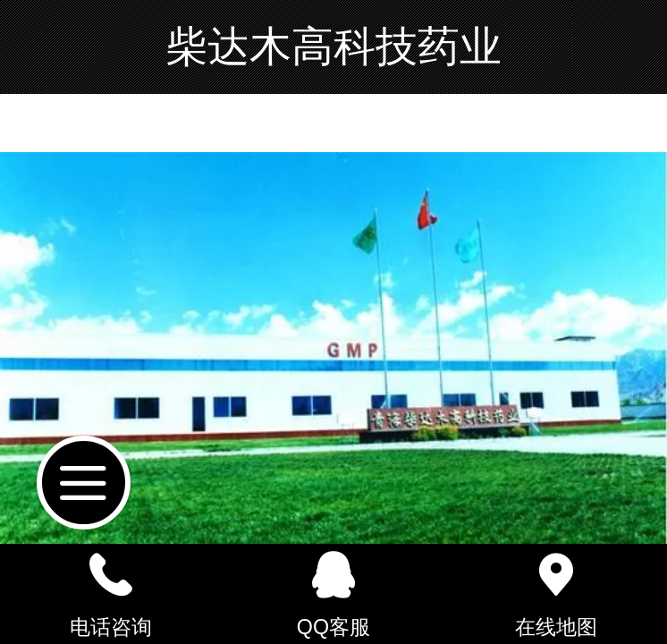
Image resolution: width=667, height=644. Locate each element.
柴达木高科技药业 (333, 47)
